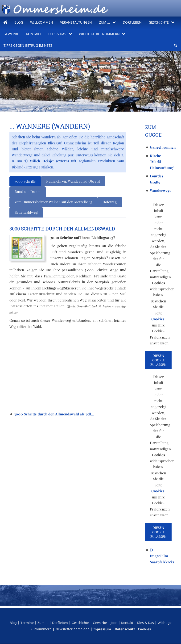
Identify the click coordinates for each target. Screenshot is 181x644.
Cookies (158, 319)
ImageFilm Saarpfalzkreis (162, 556)
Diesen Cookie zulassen (158, 360)
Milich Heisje (39, 161)
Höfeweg (110, 202)
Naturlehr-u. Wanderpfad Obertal (73, 181)
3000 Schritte (25, 181)
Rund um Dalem (28, 192)
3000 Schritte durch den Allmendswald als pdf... (54, 414)
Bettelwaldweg (26, 212)
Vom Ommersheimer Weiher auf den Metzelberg (53, 202)
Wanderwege (161, 190)
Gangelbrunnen (163, 147)
